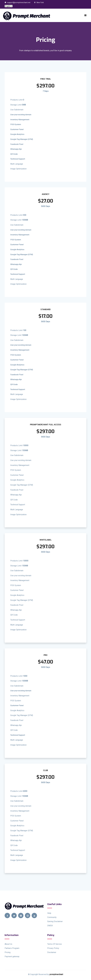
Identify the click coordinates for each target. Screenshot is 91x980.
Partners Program (12, 948)
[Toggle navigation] (85, 15)
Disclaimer (52, 952)
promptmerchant (56, 974)
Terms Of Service (55, 944)
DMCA (50, 926)
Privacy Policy (53, 948)
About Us (8, 944)
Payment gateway (12, 956)
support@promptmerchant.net (17, 2)
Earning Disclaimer (55, 921)
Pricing (8, 952)
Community (52, 917)
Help (49, 913)
